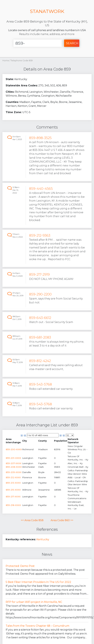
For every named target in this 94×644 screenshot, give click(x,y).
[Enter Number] (37, 43)
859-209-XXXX (14, 472)
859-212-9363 (40, 235)
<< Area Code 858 (32, 520)
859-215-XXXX (13, 490)
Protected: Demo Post (20, 566)
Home (6, 61)
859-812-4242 (40, 361)
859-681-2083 (40, 337)
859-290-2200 (40, 294)
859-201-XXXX (13, 458)
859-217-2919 (39, 274)
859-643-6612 (40, 318)
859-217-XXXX (13, 497)
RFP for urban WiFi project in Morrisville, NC (34, 602)
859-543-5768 (41, 384)
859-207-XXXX (14, 463)
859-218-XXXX (13, 505)
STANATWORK (47, 11)
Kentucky (43, 539)
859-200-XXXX (14, 449)
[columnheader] (14, 441)
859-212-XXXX (13, 477)
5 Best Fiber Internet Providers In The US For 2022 (38, 582)
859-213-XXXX (13, 483)
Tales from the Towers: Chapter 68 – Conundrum (37, 626)
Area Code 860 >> (62, 520)
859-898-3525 (40, 138)
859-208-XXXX (14, 467)
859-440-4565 (41, 189)
